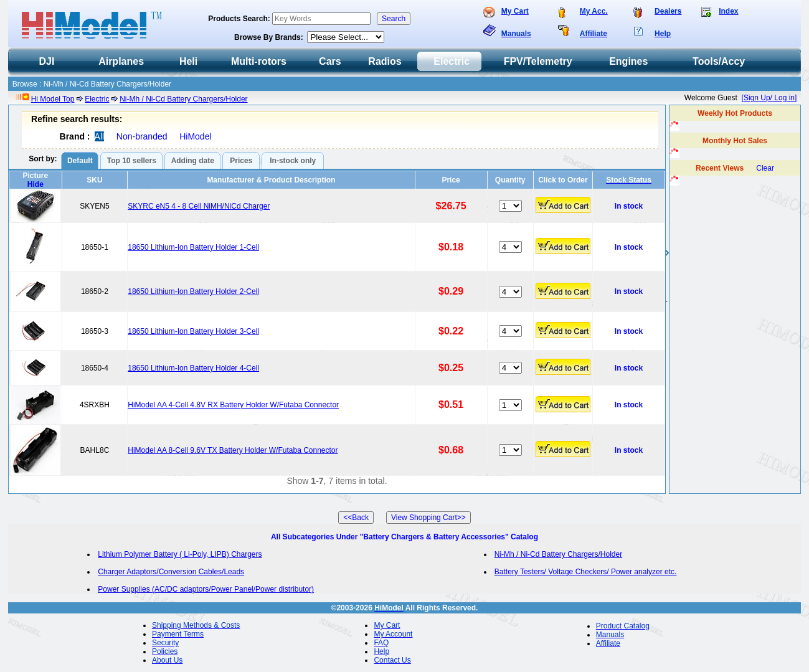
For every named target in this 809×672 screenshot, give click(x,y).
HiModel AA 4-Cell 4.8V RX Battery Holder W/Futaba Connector (233, 405)
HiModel (195, 136)
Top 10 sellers (132, 161)
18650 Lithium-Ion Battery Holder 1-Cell (193, 247)
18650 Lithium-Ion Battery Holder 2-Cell (193, 291)
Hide (35, 184)
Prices (241, 161)
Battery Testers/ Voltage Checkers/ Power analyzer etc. (586, 572)
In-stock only (293, 161)
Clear (765, 168)
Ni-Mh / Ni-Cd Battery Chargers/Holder (183, 99)
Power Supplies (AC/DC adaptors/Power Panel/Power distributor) (206, 589)
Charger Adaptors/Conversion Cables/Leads (171, 572)
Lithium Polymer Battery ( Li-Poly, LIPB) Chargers (180, 554)
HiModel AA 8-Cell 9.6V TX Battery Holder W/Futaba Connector (233, 450)
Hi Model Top (53, 99)
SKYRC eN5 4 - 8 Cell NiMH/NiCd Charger (199, 206)
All (100, 136)
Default (80, 161)
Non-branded (142, 136)
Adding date (193, 161)
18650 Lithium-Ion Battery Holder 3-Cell (193, 331)
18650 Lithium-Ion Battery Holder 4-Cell (193, 368)
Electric (97, 99)
